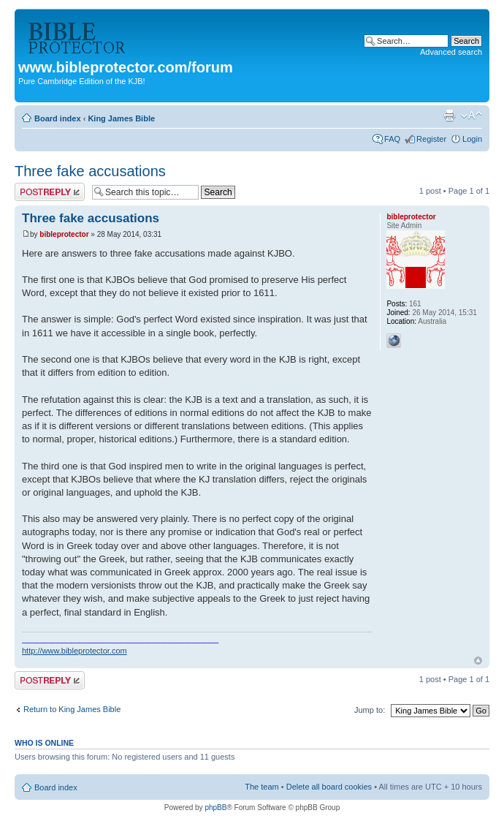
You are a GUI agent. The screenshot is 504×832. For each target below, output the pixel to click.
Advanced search (451, 52)
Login (472, 139)
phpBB (215, 808)
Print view (449, 116)
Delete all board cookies (329, 787)
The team (261, 787)
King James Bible (121, 118)
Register (431, 139)
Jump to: (370, 710)
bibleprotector (64, 234)
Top (478, 661)
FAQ (392, 139)
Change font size (471, 116)
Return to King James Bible (72, 709)
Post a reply (50, 192)
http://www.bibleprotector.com (75, 651)
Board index (58, 118)
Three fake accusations (90, 171)
